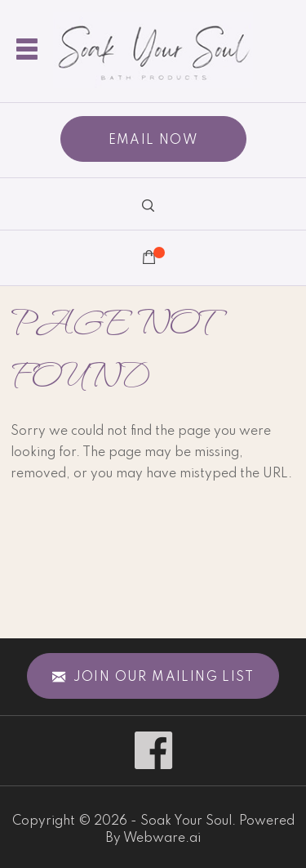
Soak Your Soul (186, 821)
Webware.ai (162, 839)
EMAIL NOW (153, 141)
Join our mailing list (153, 678)
